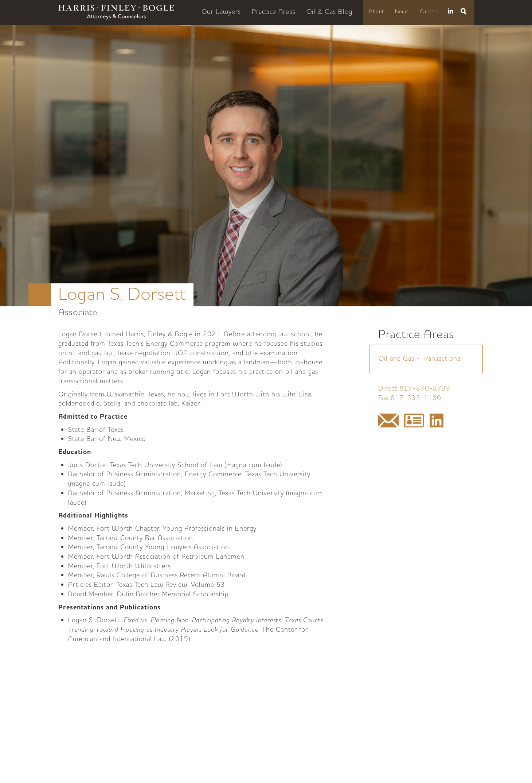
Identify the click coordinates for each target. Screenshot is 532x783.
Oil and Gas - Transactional (420, 359)
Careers (429, 12)
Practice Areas (274, 12)
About (376, 12)
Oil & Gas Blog (329, 12)
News (402, 12)
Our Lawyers (221, 12)
